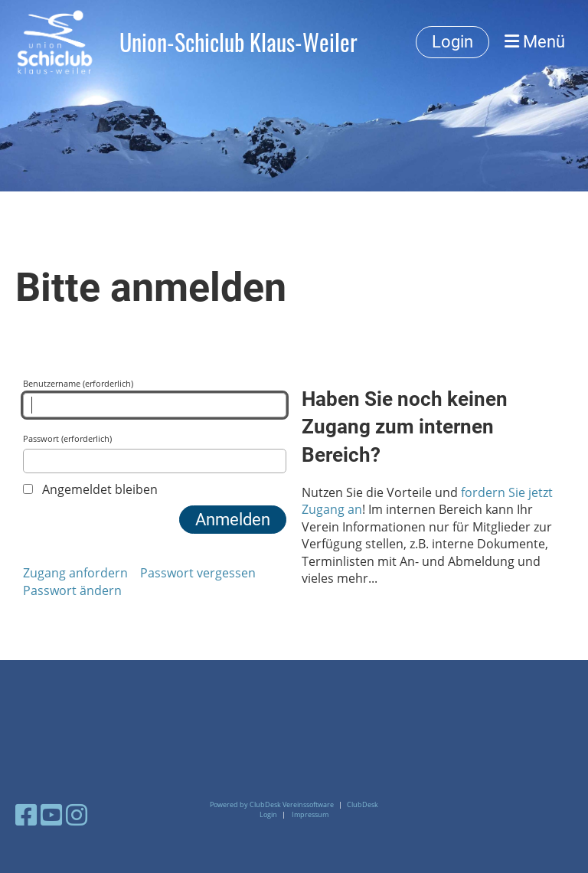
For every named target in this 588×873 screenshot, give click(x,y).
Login (452, 42)
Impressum (310, 814)
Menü (535, 42)
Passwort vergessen (198, 573)
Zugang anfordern (75, 573)
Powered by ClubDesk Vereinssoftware (272, 804)
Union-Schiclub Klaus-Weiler (238, 42)
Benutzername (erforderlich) (155, 397)
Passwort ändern (72, 590)
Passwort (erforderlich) (155, 453)
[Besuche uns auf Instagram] (77, 814)
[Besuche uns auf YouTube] (51, 814)
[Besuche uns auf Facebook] (26, 814)
